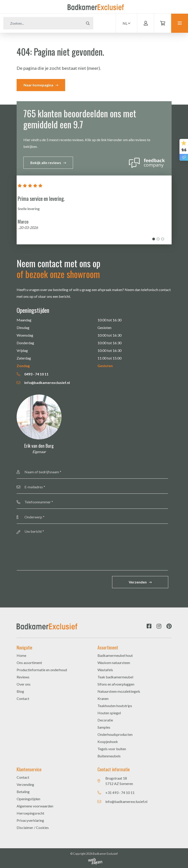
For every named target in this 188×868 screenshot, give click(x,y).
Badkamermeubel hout (115, 655)
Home (21, 655)
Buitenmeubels (109, 756)
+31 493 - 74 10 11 (120, 792)
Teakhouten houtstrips (115, 706)
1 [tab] (154, 239)
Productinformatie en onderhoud (42, 670)
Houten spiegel (109, 713)
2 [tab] (158, 239)
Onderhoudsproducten (115, 734)
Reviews (23, 677)
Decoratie (105, 720)
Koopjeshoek (108, 742)
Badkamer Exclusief (105, 854)
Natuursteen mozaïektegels (119, 691)
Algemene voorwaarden (35, 806)
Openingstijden (28, 799)
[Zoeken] (43, 23)
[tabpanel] (94, 210)
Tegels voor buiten (112, 749)
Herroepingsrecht (30, 813)
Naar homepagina (38, 85)
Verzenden (138, 582)
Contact (23, 698)
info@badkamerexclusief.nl (43, 382)
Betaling (23, 792)
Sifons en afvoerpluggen (116, 684)
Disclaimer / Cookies (33, 827)
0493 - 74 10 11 (33, 374)
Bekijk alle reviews (46, 163)
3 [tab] (163, 239)
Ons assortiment (29, 663)
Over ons (24, 684)
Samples (104, 727)
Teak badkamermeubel (115, 677)
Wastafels (105, 670)
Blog (20, 691)
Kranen (103, 698)
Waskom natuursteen (114, 663)
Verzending (25, 784)
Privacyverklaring (30, 820)
